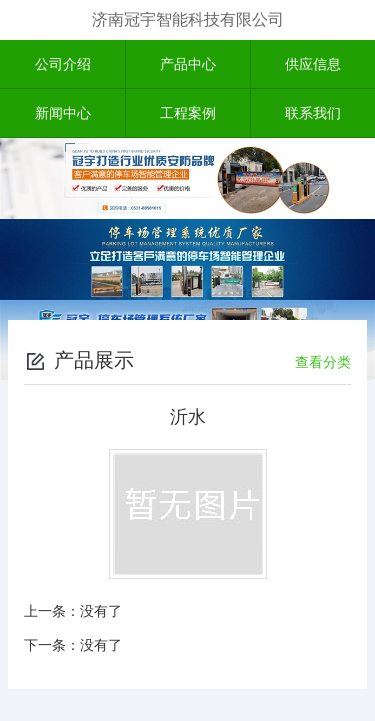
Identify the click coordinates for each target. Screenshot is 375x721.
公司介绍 (63, 64)
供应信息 (313, 64)
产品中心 (188, 64)
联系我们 (313, 113)
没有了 (101, 611)
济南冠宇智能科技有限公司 (188, 19)
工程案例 (188, 113)
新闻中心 (63, 113)
